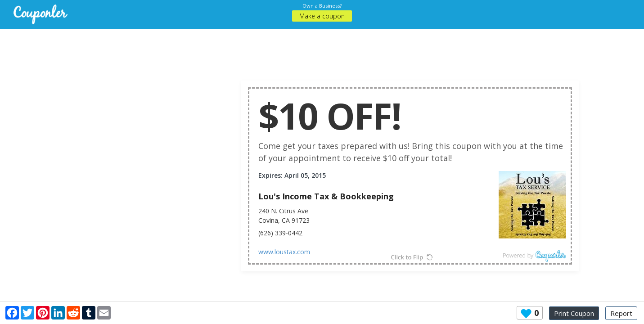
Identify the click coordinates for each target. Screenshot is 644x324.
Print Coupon (574, 313)
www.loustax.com (284, 252)
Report (621, 313)
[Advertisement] (322, 49)
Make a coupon (322, 16)
